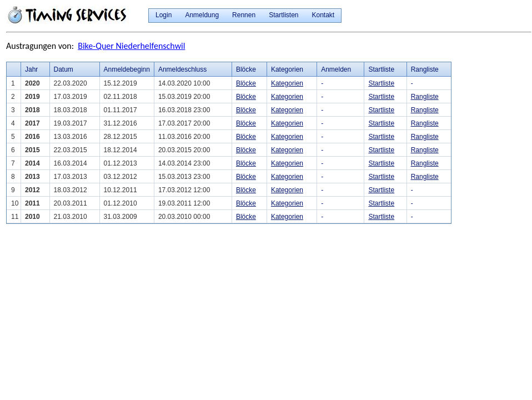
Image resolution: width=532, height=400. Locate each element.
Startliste (381, 83)
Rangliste (425, 97)
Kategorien (287, 83)
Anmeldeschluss (182, 69)
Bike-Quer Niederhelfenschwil (131, 46)
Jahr (31, 69)
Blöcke (246, 83)
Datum (64, 69)
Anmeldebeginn (127, 69)
